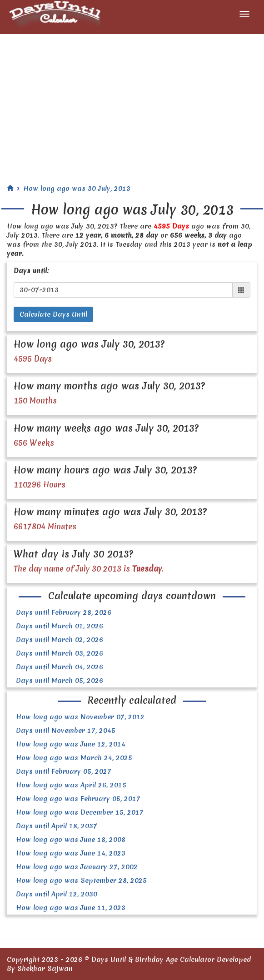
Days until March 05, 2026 (60, 681)
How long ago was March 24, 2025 (74, 758)
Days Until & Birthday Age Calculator (153, 960)
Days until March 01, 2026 (60, 626)
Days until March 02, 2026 (60, 640)
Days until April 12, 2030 (57, 894)
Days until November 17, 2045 (66, 731)
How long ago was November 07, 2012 (80, 717)
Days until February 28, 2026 (64, 612)
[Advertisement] (132, 102)
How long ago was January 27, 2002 (77, 867)
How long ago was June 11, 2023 (71, 908)
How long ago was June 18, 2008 (71, 840)
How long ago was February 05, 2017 (78, 799)
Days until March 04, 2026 (60, 667)
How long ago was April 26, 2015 (71, 785)
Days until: (31, 271)
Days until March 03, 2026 (60, 653)
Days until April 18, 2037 (57, 826)
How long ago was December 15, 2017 (80, 812)
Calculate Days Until (53, 314)
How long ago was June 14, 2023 (71, 853)
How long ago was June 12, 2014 (71, 744)
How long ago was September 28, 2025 (81, 881)
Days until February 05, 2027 (64, 771)
